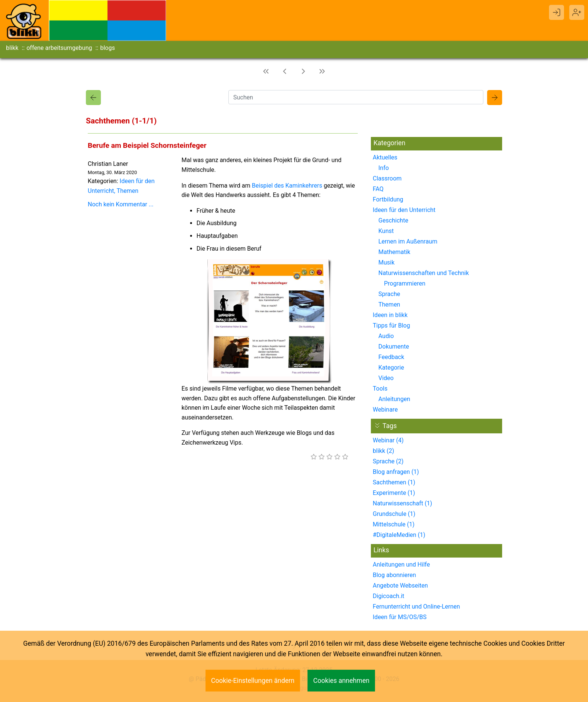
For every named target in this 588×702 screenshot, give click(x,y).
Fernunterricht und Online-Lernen (416, 607)
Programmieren (405, 283)
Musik (386, 262)
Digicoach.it (388, 596)
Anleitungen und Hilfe (401, 564)
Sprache (389, 294)
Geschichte (393, 220)
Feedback (391, 357)
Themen (127, 191)
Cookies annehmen (341, 681)
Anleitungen (394, 399)
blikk (12, 48)
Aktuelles (385, 157)
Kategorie (391, 368)
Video (386, 378)
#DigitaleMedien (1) (399, 535)
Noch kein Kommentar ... (121, 204)
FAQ (378, 189)
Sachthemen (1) (394, 482)
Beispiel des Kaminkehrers (287, 186)
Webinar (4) (388, 440)
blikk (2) (383, 451)
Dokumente (394, 346)
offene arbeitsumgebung (59, 48)
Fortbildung (388, 199)
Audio (386, 336)
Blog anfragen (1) (396, 472)
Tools (380, 389)
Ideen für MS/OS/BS (400, 617)
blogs (107, 48)
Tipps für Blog (391, 325)
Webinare (385, 410)
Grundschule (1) (394, 514)
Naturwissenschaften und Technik (424, 273)
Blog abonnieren (394, 575)
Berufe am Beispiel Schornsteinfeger (147, 145)
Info (384, 168)
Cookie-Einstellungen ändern (253, 681)
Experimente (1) (394, 493)
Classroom (387, 178)
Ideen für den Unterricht (404, 210)
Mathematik (394, 252)
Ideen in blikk (390, 315)
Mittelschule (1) (394, 524)
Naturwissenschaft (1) (402, 503)
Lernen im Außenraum (408, 241)
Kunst (386, 231)
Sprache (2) (388, 461)
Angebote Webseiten (400, 586)
